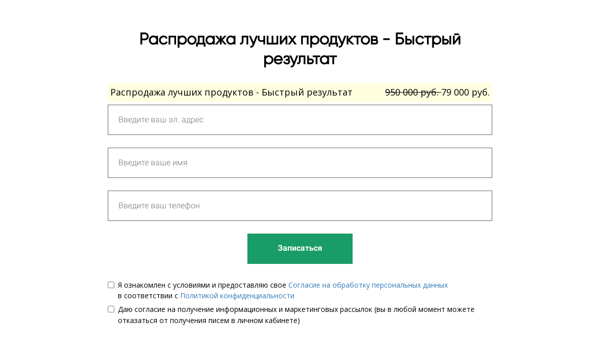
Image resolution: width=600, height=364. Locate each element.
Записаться (300, 248)
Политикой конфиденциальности (237, 295)
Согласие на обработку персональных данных (368, 285)
